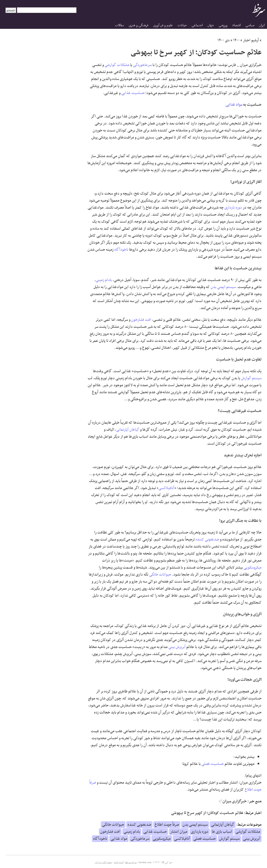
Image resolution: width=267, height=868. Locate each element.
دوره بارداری (233, 208)
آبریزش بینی (177, 647)
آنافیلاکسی (166, 488)
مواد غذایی (234, 105)
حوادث (182, 25)
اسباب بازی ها (222, 832)
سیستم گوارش (251, 378)
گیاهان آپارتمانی (128, 430)
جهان (211, 25)
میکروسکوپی (253, 567)
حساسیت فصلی (213, 764)
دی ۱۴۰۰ (224, 40)
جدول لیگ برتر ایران (103, 863)
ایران (262, 25)
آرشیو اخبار (251, 40)
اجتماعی (197, 25)
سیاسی (250, 25)
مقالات (119, 25)
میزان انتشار (179, 832)
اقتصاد (236, 25)
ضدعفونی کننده (207, 539)
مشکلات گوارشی (117, 65)
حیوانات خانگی (160, 575)
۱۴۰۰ (236, 40)
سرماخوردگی (142, 65)
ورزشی (223, 25)
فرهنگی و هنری (138, 25)
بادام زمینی (104, 280)
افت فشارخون (141, 320)
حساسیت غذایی (133, 93)
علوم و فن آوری (163, 25)
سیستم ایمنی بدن (223, 287)
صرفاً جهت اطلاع (167, 825)
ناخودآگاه (121, 250)
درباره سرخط (131, 863)
